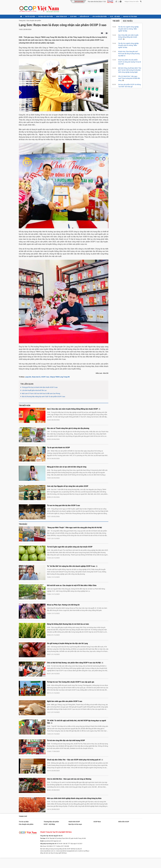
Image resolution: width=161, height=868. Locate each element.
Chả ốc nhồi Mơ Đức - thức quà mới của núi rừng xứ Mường (69, 779)
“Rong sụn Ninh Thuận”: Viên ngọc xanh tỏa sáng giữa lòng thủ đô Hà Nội (74, 528)
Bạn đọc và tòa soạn (130, 17)
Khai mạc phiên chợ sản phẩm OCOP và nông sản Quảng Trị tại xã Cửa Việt (129, 62)
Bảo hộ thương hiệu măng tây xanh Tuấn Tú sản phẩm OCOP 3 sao (44, 397)
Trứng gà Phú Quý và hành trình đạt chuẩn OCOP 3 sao (40, 387)
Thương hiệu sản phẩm (45, 17)
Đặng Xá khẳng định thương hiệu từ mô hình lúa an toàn (68, 624)
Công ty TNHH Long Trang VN (60, 377)
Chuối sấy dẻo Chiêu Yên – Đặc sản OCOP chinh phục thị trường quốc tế (75, 760)
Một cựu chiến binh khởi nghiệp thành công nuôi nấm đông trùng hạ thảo (74, 798)
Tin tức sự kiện (30, 17)
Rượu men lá (36, 377)
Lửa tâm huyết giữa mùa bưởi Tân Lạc (34, 390)
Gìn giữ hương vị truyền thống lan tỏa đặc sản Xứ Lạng (67, 643)
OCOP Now (73, 17)
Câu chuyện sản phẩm (100, 17)
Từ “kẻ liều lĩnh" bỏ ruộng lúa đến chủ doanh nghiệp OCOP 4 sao (72, 566)
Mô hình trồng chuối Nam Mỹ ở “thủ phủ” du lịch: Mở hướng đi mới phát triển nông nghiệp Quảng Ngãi (130, 70)
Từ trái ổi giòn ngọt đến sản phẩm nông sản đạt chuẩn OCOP (70, 547)
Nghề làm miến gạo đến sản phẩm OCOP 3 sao (65, 701)
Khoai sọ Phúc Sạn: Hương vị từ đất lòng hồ (63, 605)
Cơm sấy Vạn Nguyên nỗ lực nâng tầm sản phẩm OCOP (68, 486)
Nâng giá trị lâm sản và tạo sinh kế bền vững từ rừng (67, 467)
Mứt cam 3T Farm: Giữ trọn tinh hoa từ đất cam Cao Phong (41, 393)
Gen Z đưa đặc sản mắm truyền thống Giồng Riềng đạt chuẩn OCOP (74, 409)
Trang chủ (22, 21)
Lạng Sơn (28, 377)
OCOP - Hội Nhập (115, 17)
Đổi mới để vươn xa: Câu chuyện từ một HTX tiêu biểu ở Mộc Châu (72, 585)
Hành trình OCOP (61, 17)
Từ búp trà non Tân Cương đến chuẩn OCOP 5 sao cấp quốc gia (71, 682)
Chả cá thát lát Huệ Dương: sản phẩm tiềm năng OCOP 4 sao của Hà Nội (75, 663)
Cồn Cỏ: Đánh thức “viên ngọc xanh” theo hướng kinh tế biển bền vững (129, 78)
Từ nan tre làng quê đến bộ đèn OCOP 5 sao (63, 505)
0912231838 (79, 2)
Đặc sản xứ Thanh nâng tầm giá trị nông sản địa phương (68, 428)
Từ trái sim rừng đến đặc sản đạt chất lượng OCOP (66, 740)
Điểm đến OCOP (84, 17)
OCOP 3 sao (45, 377)
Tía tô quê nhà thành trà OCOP (58, 448)
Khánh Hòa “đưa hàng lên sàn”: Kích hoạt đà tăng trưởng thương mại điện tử (129, 54)
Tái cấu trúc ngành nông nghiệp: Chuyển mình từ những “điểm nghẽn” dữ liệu (129, 29)
